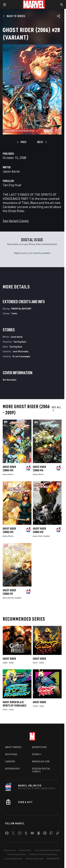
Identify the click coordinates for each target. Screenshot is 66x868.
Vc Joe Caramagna (21, 356)
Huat (40, 536)
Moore (11, 474)
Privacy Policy (25, 850)
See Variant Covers (16, 221)
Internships (13, 769)
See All (56, 409)
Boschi (11, 598)
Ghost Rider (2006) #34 (39, 469)
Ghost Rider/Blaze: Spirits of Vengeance (15, 704)
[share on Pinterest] (45, 834)
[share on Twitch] (51, 834)
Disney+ (37, 754)
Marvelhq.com (41, 761)
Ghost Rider (9, 659)
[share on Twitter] (13, 834)
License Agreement (13, 859)
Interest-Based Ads (34, 859)
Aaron (5, 474)
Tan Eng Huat (12, 185)
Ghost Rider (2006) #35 (9, 469)
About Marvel (14, 747)
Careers (10, 761)
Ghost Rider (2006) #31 (9, 592)
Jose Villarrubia (21, 351)
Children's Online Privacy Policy (43, 854)
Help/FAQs (11, 754)
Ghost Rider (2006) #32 (39, 530)
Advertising (40, 747)
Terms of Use (10, 850)
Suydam (47, 536)
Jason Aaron (11, 171)
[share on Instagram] (20, 834)
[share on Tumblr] (26, 834)
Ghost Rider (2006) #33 (9, 530)
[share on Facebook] (7, 834)
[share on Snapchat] (39, 834)
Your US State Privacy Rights (48, 850)
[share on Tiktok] (58, 834)
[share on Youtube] (32, 834)
